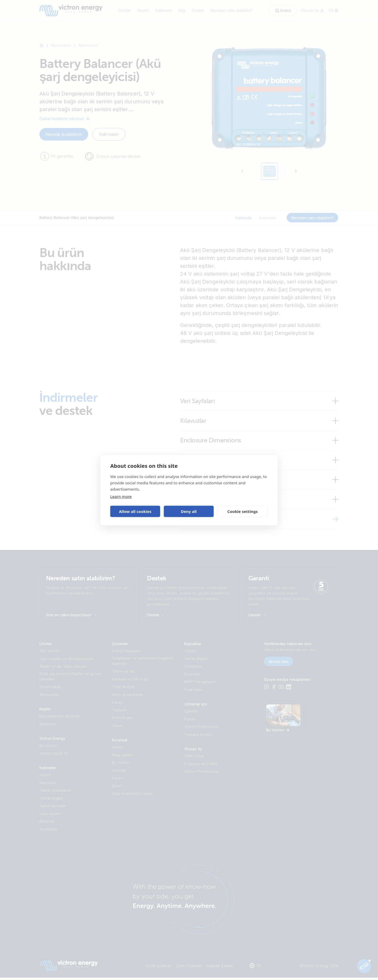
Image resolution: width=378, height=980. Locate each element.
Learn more (121, 496)
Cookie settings (243, 511)
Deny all (189, 511)
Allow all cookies (135, 511)
